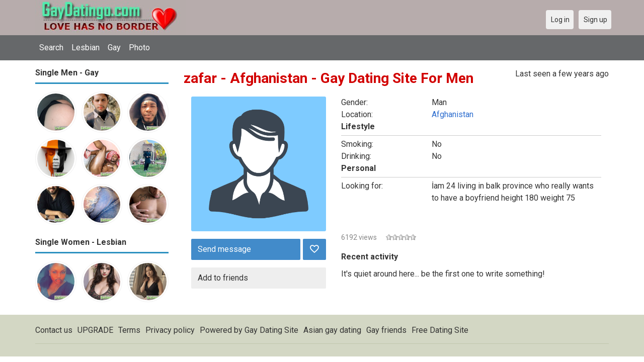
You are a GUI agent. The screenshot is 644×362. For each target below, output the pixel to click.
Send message (224, 249)
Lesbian (86, 48)
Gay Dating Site (271, 330)
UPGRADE (95, 330)
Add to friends (223, 278)
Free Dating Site (440, 330)
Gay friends (386, 330)
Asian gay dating (332, 330)
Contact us (54, 330)
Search (51, 48)
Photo (139, 48)
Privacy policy (170, 330)
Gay (114, 48)
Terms (129, 330)
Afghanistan (453, 114)
